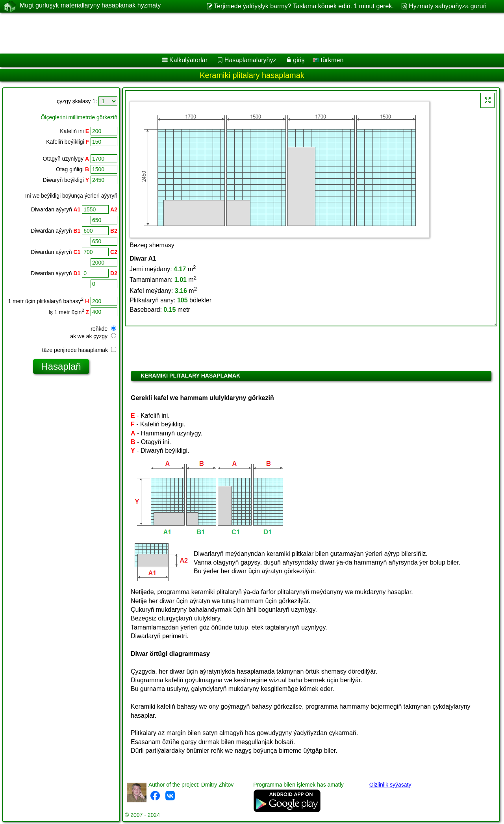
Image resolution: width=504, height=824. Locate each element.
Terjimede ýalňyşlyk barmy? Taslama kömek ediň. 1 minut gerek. (304, 6)
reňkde (103, 329)
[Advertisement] (239, 33)
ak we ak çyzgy (93, 336)
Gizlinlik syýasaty (390, 785)
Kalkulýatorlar (188, 60)
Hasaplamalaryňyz (250, 60)
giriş (299, 60)
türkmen (328, 60)
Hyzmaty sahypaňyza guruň (447, 6)
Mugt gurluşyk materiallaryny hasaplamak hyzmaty (90, 6)
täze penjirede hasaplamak (79, 350)
